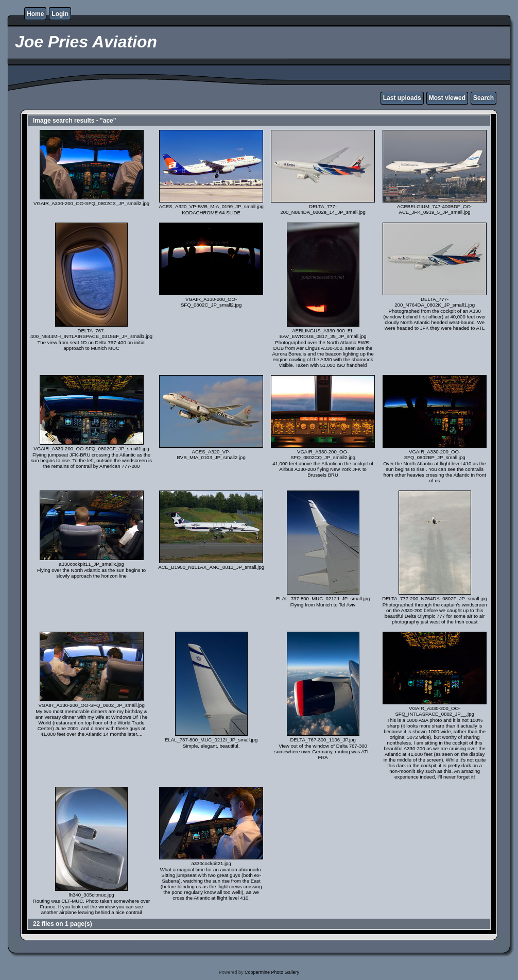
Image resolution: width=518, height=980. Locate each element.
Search (484, 98)
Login (60, 14)
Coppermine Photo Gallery (272, 972)
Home (35, 14)
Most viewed (447, 98)
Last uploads (402, 98)
